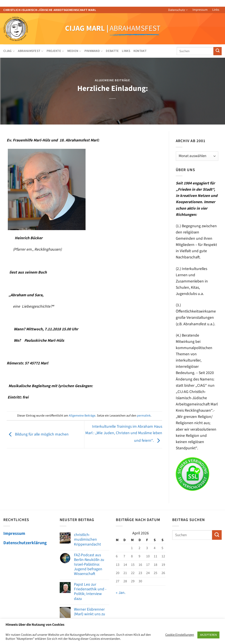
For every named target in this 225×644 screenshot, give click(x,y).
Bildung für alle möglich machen (38, 434)
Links (216, 10)
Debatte (112, 51)
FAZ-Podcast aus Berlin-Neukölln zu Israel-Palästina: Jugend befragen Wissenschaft (89, 564)
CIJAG (9, 51)
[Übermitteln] (218, 51)
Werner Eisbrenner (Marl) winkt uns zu (90, 612)
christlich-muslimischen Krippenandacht (87, 539)
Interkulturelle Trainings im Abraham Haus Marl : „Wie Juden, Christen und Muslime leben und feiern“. (124, 433)
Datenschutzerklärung (25, 543)
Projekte (55, 51)
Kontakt (140, 51)
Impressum (200, 10)
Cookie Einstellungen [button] (180, 635)
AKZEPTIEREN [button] (208, 635)
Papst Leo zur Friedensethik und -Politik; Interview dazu (90, 591)
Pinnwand (94, 51)
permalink (144, 416)
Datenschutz (178, 10)
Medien (74, 51)
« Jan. (121, 593)
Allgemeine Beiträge (112, 80)
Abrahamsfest (31, 51)
